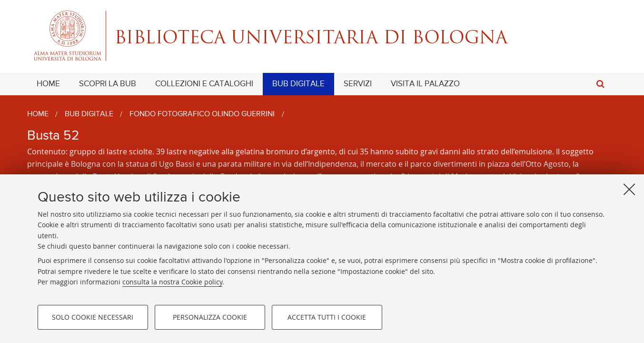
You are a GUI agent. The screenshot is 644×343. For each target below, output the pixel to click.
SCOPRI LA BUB (108, 84)
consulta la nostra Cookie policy (172, 282)
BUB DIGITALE (298, 84)
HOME (48, 84)
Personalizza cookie (210, 317)
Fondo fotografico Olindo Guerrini (202, 114)
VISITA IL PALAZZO (425, 84)
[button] (601, 84)
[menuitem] (48, 84)
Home (38, 114)
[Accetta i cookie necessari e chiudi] (629, 189)
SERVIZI (358, 84)
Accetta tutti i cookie (327, 317)
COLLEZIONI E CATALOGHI (204, 84)
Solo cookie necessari (93, 317)
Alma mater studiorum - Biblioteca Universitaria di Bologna (322, 36)
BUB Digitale (89, 114)
